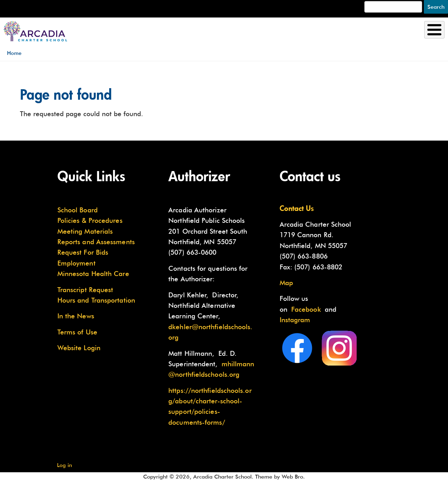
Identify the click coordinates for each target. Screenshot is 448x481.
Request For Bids (83, 252)
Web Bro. (293, 477)
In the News (76, 316)
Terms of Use (77, 332)
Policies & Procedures (90, 220)
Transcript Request (85, 290)
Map (286, 283)
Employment (76, 263)
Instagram (295, 320)
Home (14, 53)
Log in (65, 465)
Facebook (306, 309)
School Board (78, 210)
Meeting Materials (85, 231)
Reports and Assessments (96, 242)
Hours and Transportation (96, 300)
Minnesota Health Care (93, 274)
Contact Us (297, 208)
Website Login (79, 348)
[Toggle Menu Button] (434, 30)
